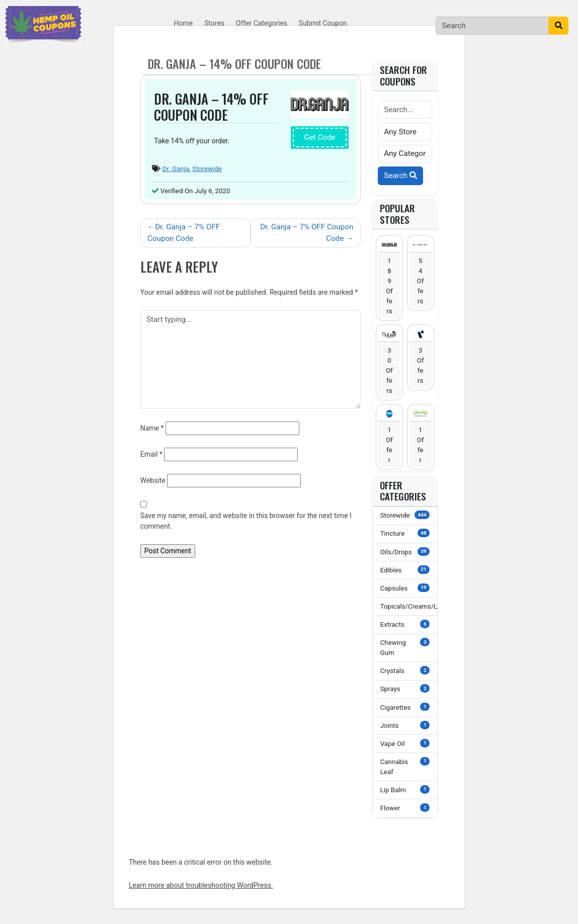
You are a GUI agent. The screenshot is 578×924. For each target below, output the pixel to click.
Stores (214, 23)
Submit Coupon (323, 23)
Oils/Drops (405, 552)
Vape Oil (405, 743)
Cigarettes (405, 707)
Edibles (405, 570)
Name (152, 428)
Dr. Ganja (176, 169)
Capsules (405, 588)
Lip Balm (405, 789)
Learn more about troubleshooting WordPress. (201, 885)
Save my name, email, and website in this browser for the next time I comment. (246, 521)
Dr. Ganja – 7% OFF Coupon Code (184, 233)
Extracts (405, 624)
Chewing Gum (405, 647)
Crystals (405, 670)
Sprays (405, 688)
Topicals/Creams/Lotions (409, 606)
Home (184, 23)
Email (151, 454)
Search (400, 176)
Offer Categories (262, 23)
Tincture (405, 533)
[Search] (492, 26)
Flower (405, 808)
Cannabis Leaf (405, 766)
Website (153, 480)
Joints (405, 725)
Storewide (207, 169)
